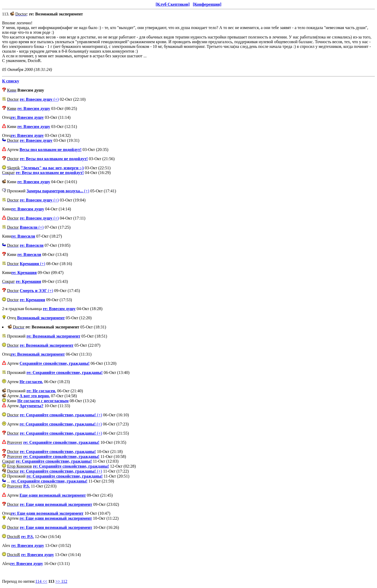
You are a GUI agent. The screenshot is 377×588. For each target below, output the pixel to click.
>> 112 (61, 581)
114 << (41, 581)
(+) (39, 99)
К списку (11, 81)
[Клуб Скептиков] (173, 4)
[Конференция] (207, 4)
